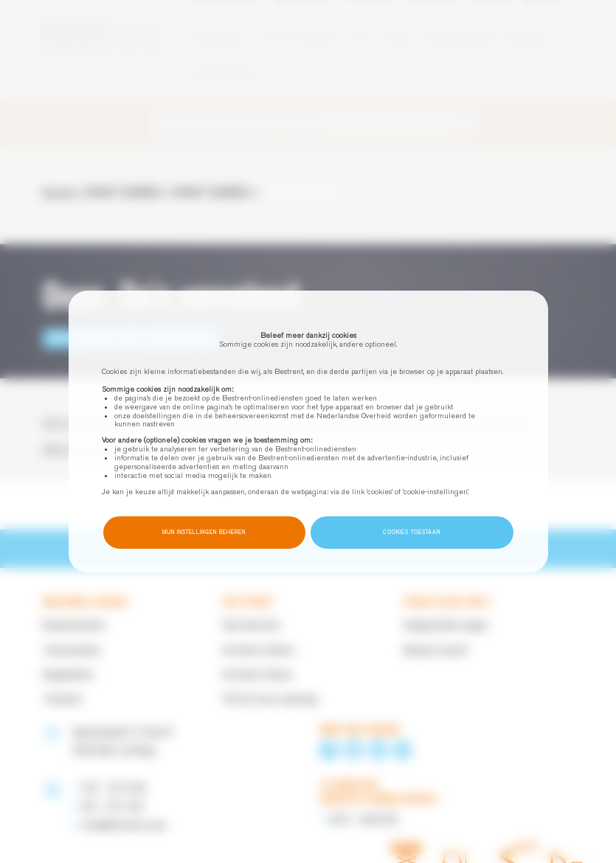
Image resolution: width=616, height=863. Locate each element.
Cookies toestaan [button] (412, 532)
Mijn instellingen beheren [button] (204, 532)
